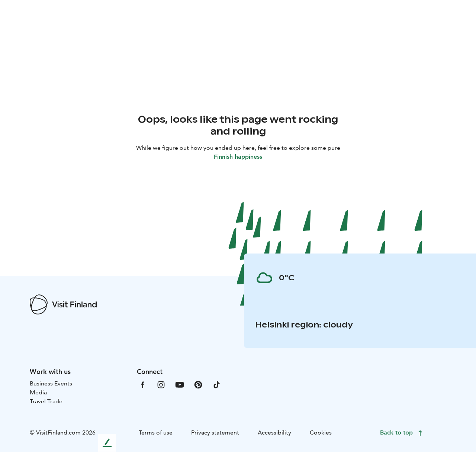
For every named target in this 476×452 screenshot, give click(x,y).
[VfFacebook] (142, 384)
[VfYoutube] (180, 384)
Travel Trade (46, 401)
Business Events (51, 383)
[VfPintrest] (198, 384)
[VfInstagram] (161, 384)
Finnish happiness (238, 157)
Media (38, 392)
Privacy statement (215, 432)
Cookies (321, 432)
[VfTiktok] (217, 384)
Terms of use (156, 432)
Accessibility (274, 432)
